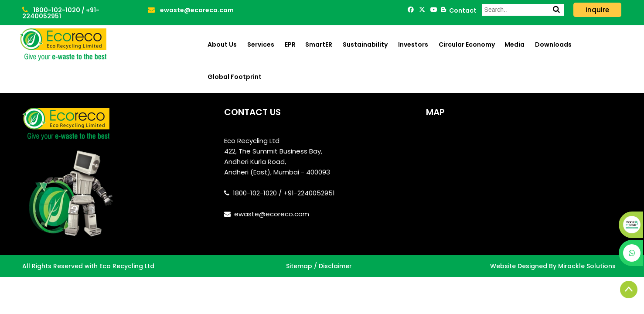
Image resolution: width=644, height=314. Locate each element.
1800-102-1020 (52, 10)
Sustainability (365, 44)
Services (261, 44)
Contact (462, 10)
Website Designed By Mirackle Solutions (553, 266)
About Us (222, 44)
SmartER (319, 44)
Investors (413, 44)
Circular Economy (467, 44)
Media (515, 44)
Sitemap (299, 266)
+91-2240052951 (61, 13)
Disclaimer (335, 266)
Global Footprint (235, 77)
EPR (290, 44)
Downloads (553, 44)
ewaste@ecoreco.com (191, 10)
